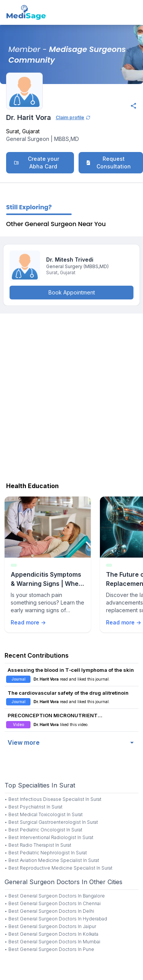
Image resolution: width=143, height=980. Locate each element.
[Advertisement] (71, 396)
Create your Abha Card (36, 163)
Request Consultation (108, 163)
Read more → (28, 622)
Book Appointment (72, 292)
